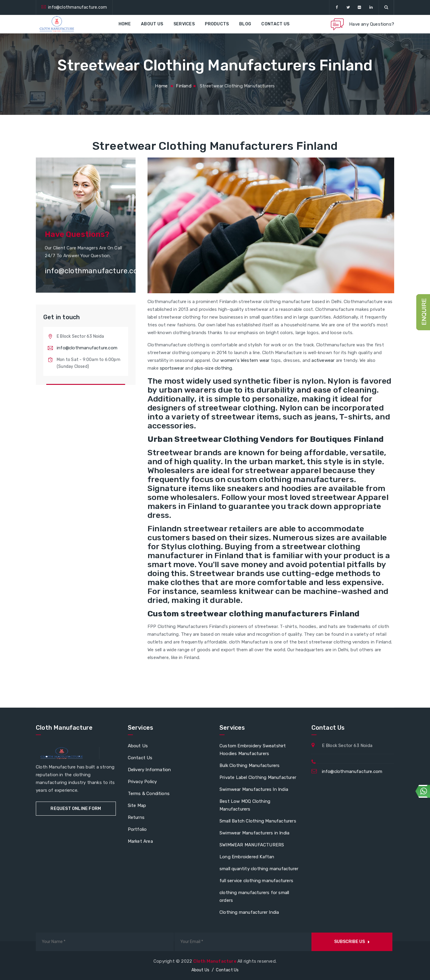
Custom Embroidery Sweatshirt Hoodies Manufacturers (253, 750)
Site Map (137, 805)
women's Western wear (245, 360)
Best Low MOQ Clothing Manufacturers (245, 805)
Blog (245, 24)
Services (184, 24)
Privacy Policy (142, 782)
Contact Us (275, 24)
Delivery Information (149, 770)
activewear (323, 360)
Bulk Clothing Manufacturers (249, 766)
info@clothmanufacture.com (77, 7)
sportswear (172, 368)
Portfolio (137, 829)
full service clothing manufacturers (256, 881)
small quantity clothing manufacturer (259, 869)
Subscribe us (352, 942)
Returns (136, 817)
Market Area (140, 841)
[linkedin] (371, 7)
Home (125, 24)
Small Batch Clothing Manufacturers (258, 821)
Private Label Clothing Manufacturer (258, 777)
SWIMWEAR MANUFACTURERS (252, 845)
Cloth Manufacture (215, 961)
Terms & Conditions (149, 794)
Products (217, 24)
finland (183, 86)
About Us (152, 24)
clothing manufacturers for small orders (254, 896)
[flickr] (360, 7)
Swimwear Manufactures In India (254, 789)
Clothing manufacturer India (249, 912)
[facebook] (337, 7)
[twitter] (348, 7)
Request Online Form (76, 809)
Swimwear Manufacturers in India (254, 833)
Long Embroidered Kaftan (247, 857)
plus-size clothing (213, 368)
